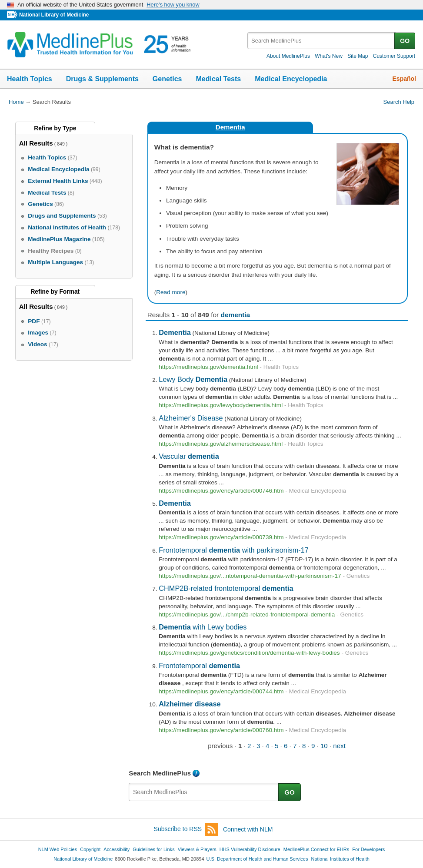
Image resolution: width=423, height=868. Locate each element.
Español (404, 79)
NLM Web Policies (58, 849)
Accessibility (117, 849)
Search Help (399, 102)
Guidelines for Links (153, 849)
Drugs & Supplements (102, 79)
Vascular (189, 456)
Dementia (230, 127)
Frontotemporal (199, 666)
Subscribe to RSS (186, 830)
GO (405, 41)
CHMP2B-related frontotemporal (226, 588)
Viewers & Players (197, 849)
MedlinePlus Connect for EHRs (316, 849)
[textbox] (321, 41)
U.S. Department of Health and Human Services (257, 859)
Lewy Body (193, 379)
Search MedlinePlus (160, 773)
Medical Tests (218, 79)
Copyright (90, 849)
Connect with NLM (248, 829)
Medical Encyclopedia (291, 79)
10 (324, 746)
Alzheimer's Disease (191, 418)
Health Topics (30, 79)
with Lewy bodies (203, 627)
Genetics (167, 79)
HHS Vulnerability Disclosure (250, 849)
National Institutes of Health (340, 859)
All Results (36, 143)
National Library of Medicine (54, 15)
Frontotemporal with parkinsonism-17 (234, 550)
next (339, 746)
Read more (171, 292)
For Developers (368, 849)
